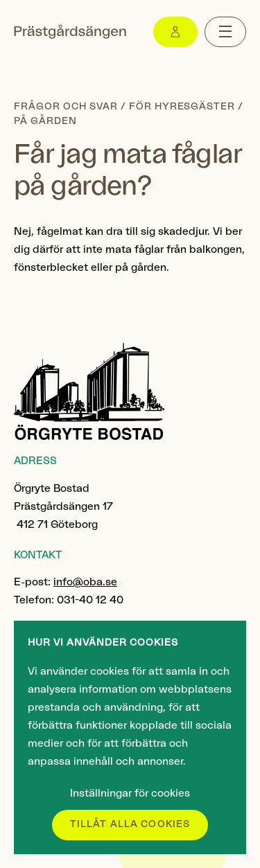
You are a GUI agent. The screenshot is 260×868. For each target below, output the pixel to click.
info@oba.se (85, 582)
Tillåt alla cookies (130, 824)
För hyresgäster (182, 107)
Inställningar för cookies (130, 794)
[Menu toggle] (225, 32)
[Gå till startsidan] (70, 32)
